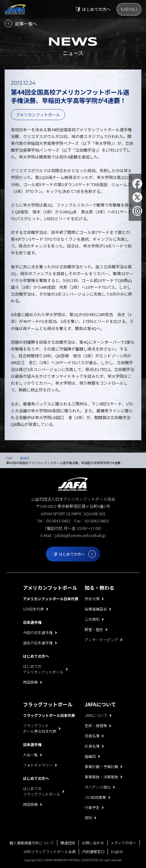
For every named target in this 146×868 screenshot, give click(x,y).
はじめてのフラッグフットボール (42, 791)
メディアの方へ (124, 843)
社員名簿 (92, 746)
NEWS (24, 458)
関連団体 (68, 843)
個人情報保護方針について (32, 843)
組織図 (90, 756)
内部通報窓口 (93, 851)
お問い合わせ (93, 843)
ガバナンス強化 (98, 787)
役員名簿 (92, 736)
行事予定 (92, 807)
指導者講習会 (96, 609)
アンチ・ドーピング (101, 640)
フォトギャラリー (38, 765)
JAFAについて (96, 715)
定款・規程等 (96, 725)
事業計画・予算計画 (101, 766)
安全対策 (92, 599)
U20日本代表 (33, 609)
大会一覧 (30, 755)
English (117, 851)
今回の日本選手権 (38, 632)
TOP (9, 458)
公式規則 (92, 619)
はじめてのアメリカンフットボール (43, 669)
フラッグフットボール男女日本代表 (40, 728)
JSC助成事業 (95, 797)
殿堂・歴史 (94, 629)
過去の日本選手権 (38, 643)
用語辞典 (30, 682)
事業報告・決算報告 (101, 777)
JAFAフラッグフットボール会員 (49, 851)
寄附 (88, 818)
